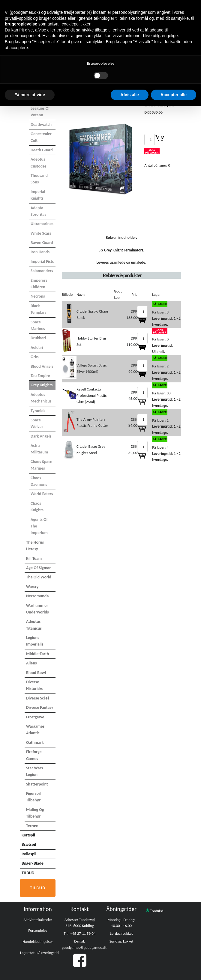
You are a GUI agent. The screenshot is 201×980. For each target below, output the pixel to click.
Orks (35, 357)
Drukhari (38, 338)
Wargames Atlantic (35, 730)
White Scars (41, 233)
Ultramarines (42, 224)
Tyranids (38, 411)
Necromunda (37, 596)
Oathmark (35, 742)
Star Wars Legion (34, 771)
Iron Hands (40, 252)
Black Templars (38, 309)
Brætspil (29, 844)
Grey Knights (42, 385)
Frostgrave (35, 717)
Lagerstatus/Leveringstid (39, 953)
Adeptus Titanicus (34, 625)
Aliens (31, 663)
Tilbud (38, 888)
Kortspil (28, 835)
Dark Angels (41, 436)
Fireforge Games (34, 755)
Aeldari (37, 347)
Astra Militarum (39, 449)
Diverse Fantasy (40, 707)
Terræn (32, 826)
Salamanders (42, 271)
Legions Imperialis (35, 641)
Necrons (38, 296)
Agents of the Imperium (39, 526)
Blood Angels (42, 366)
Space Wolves (37, 423)
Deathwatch (41, 125)
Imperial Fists (42, 261)
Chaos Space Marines (41, 465)
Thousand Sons (39, 179)
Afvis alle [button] (129, 95)
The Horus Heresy (35, 546)
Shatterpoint (37, 784)
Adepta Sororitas (38, 211)
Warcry (32, 587)
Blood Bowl (36, 673)
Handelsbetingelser (38, 941)
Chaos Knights (37, 507)
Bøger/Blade (33, 863)
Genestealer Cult (41, 137)
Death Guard (42, 150)
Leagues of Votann (40, 112)
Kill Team (34, 558)
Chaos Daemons (39, 481)
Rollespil (29, 854)
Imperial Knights (38, 195)
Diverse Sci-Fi (37, 698)
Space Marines (38, 325)
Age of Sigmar (38, 568)
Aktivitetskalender (38, 920)
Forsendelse (38, 930)
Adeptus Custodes (39, 163)
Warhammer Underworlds (37, 609)
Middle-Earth (37, 654)
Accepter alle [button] (174, 95)
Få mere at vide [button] (30, 95)
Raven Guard (42, 243)
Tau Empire (40, 376)
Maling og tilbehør (35, 813)
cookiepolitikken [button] (77, 24)
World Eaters (42, 494)
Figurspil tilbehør (33, 797)
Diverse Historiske (35, 685)
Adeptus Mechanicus (41, 398)
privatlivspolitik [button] (18, 18)
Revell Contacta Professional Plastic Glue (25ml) (92, 395)
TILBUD (28, 873)
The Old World (39, 577)
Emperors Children (39, 284)
